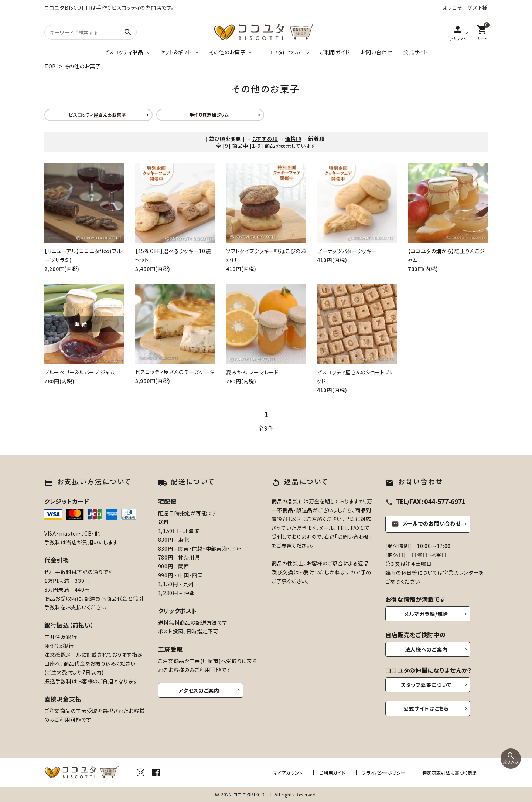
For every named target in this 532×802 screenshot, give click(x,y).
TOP (50, 66)
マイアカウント (289, 772)
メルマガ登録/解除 (426, 614)
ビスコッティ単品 (124, 52)
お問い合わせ (376, 52)
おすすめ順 (265, 139)
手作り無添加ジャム (209, 115)
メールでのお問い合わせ (426, 523)
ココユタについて (283, 52)
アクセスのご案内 (199, 690)
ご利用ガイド (335, 52)
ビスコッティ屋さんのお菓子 (97, 115)
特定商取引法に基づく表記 (450, 772)
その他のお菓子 (227, 52)
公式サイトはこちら (426, 708)
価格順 (293, 139)
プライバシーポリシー (384, 772)
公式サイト (416, 52)
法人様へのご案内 (426, 649)
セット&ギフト (176, 52)
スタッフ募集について (426, 685)
